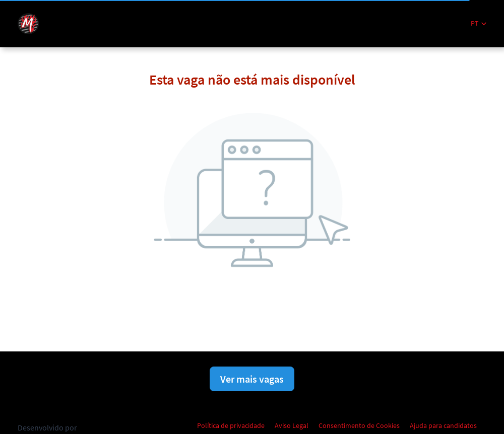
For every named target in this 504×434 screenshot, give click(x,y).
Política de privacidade (231, 425)
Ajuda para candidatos (443, 425)
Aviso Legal (292, 425)
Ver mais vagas (252, 379)
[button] (479, 23)
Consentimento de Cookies (359, 425)
